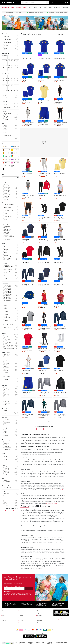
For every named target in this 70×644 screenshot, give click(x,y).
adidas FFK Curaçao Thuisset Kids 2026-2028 (44, 80)
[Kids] (41, 7)
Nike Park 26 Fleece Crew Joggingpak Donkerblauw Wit (27, 415)
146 (9, 65)
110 (9, 63)
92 (18, 61)
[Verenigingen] (65, 7)
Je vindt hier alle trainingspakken (31, 478)
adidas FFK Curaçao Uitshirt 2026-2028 (44, 102)
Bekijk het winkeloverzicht (57, 606)
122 (15, 63)
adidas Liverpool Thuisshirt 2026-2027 (59, 306)
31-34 (18, 79)
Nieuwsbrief (39, 616)
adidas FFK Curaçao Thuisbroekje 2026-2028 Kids (28, 393)
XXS (9, 68)
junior (4, 56)
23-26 (3, 76)
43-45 (9, 88)
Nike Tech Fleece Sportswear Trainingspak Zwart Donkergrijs (60, 102)
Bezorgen (4, 618)
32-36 (6, 81)
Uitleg (11, 324)
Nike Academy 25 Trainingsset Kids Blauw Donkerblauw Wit (43, 371)
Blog (38, 613)
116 (12, 63)
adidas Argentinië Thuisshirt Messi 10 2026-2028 (60, 284)
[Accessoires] (19, 7)
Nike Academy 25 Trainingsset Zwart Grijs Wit (60, 218)
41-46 (18, 86)
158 (15, 65)
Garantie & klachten (23, 611)
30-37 (12, 79)
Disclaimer (38, 643)
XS (15, 68)
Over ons (21, 616)
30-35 (9, 79)
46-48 (6, 91)
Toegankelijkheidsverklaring (61, 643)
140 (6, 65)
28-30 (3, 79)
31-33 (15, 79)
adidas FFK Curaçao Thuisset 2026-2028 (28, 80)
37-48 (12, 83)
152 (12, 65)
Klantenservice (5, 611)
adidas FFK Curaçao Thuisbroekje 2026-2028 (43, 123)
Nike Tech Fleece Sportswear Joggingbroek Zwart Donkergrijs (60, 124)
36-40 (3, 83)
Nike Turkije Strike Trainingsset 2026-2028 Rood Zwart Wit (27, 262)
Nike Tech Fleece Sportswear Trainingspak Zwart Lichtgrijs (44, 327)
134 (3, 65)
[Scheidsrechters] (57, 7)
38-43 (18, 83)
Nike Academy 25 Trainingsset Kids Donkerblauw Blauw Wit (27, 240)
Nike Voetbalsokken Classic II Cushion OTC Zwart (44, 218)
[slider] (3, 176)
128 (18, 63)
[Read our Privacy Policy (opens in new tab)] (12, 592)
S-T (9, 70)
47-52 (18, 91)
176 (4, 68)
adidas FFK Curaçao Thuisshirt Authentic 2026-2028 (59, 58)
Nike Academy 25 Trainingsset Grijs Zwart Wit (28, 327)
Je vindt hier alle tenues (51, 503)
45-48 (3, 91)
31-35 (3, 81)
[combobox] (35, 3)
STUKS (9, 56)
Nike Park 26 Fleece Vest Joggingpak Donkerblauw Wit (59, 328)
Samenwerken (40, 618)
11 (18, 58)
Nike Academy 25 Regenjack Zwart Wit (60, 393)
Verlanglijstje (57, 3)
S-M (6, 70)
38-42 (15, 83)
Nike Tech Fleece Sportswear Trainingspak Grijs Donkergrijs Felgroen (28, 196)
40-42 (9, 86)
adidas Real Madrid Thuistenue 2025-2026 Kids (28, 371)
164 (18, 65)
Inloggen (53, 3)
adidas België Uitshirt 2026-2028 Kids (60, 240)
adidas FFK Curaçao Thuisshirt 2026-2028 (26, 58)
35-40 (18, 81)
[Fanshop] (30, 7)
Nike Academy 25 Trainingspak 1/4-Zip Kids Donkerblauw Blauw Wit (27, 284)
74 (9, 61)
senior (6, 56)
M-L (18, 70)
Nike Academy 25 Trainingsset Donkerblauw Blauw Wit (43, 284)
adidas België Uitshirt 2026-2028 (60, 196)
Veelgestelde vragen (6, 623)
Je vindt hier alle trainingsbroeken (57, 490)
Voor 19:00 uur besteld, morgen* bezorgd (58, 12)
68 (6, 61)
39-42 (3, 86)
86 (15, 61)
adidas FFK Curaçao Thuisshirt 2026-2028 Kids (59, 80)
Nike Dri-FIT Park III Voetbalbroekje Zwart (26, 218)
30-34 (6, 79)
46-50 (9, 91)
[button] (66, 3)
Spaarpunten (22, 613)
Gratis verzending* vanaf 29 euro (14, 12)
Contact (21, 618)
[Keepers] (50, 7)
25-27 (9, 76)
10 (15, 58)
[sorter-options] (63, 34)
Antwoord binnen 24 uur (27, 605)
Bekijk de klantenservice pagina (11, 605)
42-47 (6, 88)
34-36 (9, 81)
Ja (40, 429)
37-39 (9, 83)
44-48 (18, 88)
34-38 (12, 81)
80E (6, 68)
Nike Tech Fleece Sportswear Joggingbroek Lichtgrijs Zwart (44, 174)
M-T (15, 70)
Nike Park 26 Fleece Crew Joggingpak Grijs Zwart (43, 393)
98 (3, 63)
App (38, 611)
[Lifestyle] (36, 7)
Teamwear (39, 623)
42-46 (3, 88)
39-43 (6, 86)
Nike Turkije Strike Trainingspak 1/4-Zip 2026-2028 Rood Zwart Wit (44, 196)
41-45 (15, 86)
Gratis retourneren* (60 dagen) (36, 12)
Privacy (43, 643)
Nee (48, 429)
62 (3, 61)
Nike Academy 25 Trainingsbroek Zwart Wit (43, 240)
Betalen (4, 616)
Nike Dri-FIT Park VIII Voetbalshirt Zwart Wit (59, 371)
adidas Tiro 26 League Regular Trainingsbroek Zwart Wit (44, 350)
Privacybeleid (8, 592)
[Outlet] (25, 7)
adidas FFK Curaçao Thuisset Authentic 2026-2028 (28, 102)
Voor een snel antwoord (41, 606)
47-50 (15, 91)
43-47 (15, 88)
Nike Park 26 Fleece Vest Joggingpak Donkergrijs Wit (60, 415)
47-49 (12, 91)
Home (4, 15)
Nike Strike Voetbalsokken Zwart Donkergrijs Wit (59, 262)
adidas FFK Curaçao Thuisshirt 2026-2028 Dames (44, 58)
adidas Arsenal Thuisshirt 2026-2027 (27, 174)
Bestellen (4, 613)
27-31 (18, 76)
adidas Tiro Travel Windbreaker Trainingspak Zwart (43, 262)
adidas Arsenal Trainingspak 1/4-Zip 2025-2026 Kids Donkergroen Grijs (44, 415)
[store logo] (10, 3)
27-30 (15, 76)
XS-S (18, 68)
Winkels (21, 620)
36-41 (6, 83)
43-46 (12, 88)
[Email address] (14, 589)
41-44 (12, 86)
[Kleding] (13, 7)
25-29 (12, 76)
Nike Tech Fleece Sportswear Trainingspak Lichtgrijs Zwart (28, 123)
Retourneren (4, 620)
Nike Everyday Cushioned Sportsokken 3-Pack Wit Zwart (59, 350)
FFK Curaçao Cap (26, 305)
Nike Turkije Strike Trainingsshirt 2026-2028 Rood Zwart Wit (27, 350)
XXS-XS (12, 68)
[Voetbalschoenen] (6, 7)
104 (6, 63)
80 (12, 61)
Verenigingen (40, 620)
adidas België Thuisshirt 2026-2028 (43, 306)
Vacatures (22, 623)
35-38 (15, 81)
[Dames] (45, 7)
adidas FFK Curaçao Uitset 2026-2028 (60, 174)
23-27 (6, 76)
